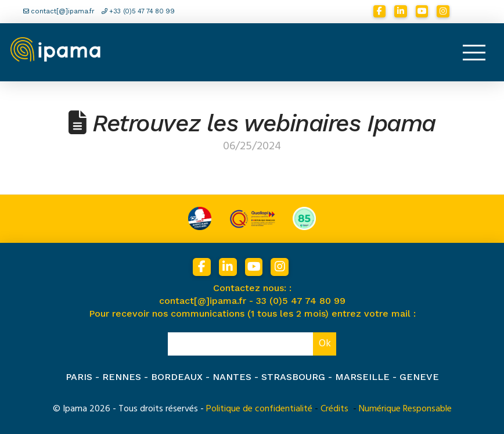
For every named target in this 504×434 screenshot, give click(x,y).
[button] (474, 52)
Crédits (334, 408)
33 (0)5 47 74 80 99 (301, 301)
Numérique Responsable (405, 408)
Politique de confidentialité (259, 408)
